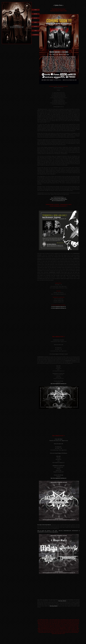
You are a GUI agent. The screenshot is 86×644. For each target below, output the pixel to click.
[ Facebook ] (36, 35)
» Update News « (58, 5)
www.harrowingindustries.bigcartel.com (59, 307)
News (36, 10)
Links (36, 31)
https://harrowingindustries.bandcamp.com (58, 384)
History (36, 14)
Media (36, 22)
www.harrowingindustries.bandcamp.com (59, 308)
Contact (36, 26)
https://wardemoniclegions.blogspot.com (58, 198)
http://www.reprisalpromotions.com (58, 201)
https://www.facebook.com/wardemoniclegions (58, 199)
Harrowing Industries (62, 601)
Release (36, 18)
